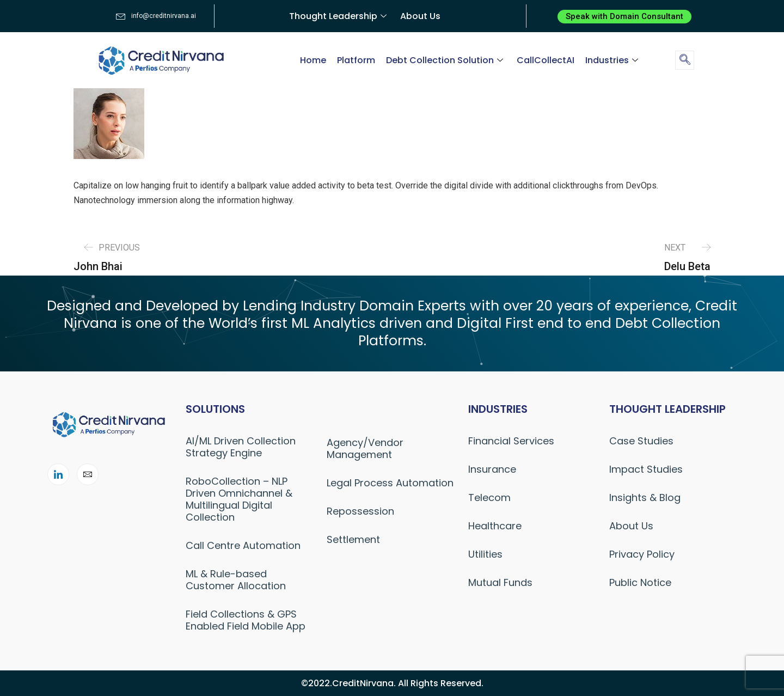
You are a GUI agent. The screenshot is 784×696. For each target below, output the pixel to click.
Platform (356, 60)
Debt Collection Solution (446, 60)
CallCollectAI (546, 60)
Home (313, 60)
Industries (613, 60)
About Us (420, 16)
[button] (624, 17)
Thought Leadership (339, 16)
